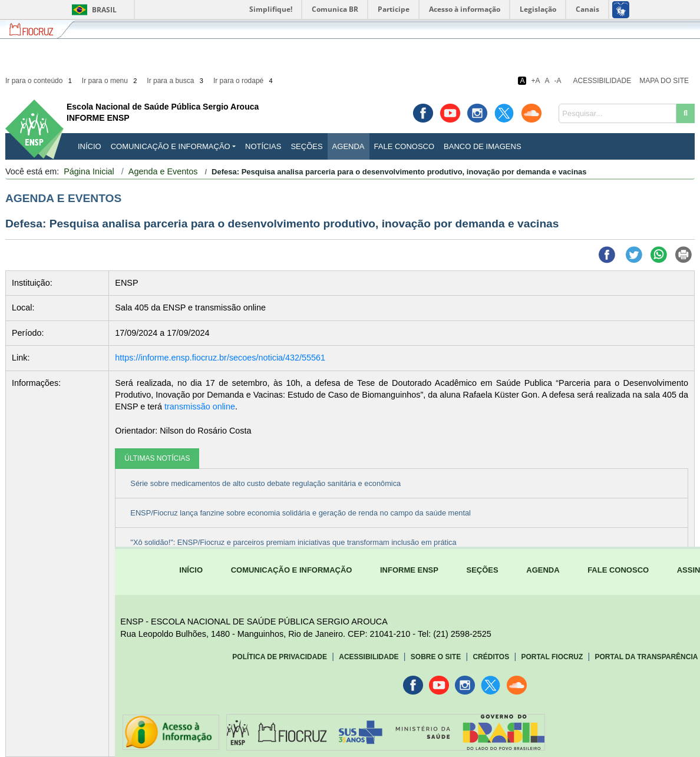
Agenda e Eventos (163, 171)
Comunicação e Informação (171, 146)
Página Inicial (89, 171)
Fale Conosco (405, 146)
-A (558, 81)
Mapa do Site (664, 81)
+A (535, 81)
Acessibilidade (602, 81)
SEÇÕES (483, 570)
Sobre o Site (436, 657)
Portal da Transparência (647, 657)
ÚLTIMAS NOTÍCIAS (157, 458)
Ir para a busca (176, 81)
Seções (306, 146)
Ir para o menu (110, 81)
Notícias (263, 146)
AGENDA (543, 570)
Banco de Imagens (482, 146)
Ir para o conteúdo (39, 81)
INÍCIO (90, 146)
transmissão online (200, 406)
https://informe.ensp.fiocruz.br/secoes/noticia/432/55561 (220, 358)
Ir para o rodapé (244, 81)
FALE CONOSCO (618, 570)
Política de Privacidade (280, 657)
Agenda (349, 146)
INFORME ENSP (409, 570)
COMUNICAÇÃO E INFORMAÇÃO (292, 570)
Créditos (491, 657)
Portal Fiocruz (552, 657)
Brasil (92, 10)
